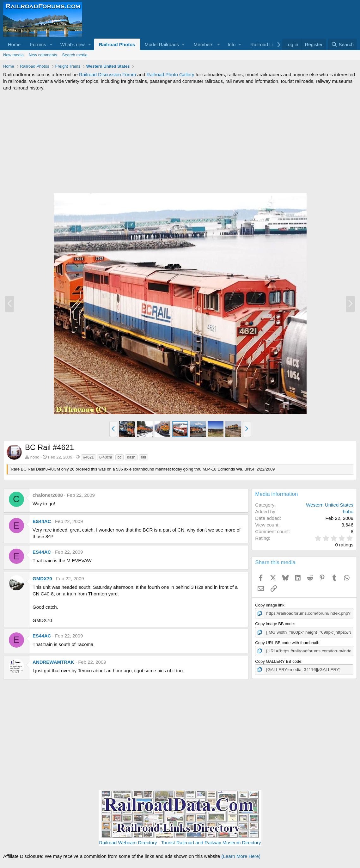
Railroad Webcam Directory (128, 843)
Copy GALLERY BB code (278, 660)
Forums (38, 44)
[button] (51, 44)
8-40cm (106, 457)
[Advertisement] (180, 142)
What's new (73, 44)
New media (13, 55)
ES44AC (42, 521)
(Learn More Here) (241, 856)
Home (14, 44)
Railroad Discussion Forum (107, 74)
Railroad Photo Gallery (171, 74)
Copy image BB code (274, 623)
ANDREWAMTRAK (53, 662)
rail (143, 457)
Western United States (330, 505)
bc (120, 457)
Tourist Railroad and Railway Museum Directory (211, 843)
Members (204, 44)
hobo (35, 457)
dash (131, 457)
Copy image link (270, 605)
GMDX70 (42, 579)
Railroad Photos (117, 44)
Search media (75, 55)
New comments (43, 55)
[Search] (342, 44)
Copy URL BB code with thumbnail (287, 642)
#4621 (88, 457)
